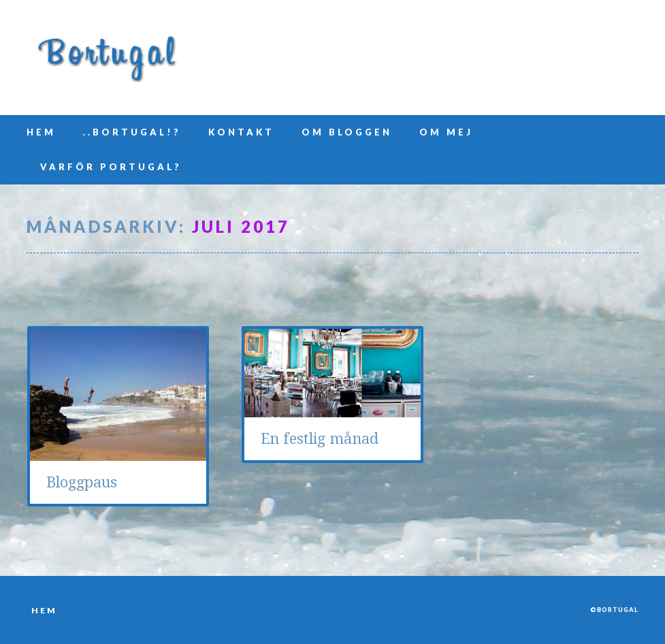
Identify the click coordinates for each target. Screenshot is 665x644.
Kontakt (241, 132)
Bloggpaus (82, 482)
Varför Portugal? (111, 167)
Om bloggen (347, 132)
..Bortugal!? (132, 132)
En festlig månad (320, 439)
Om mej (446, 132)
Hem (41, 132)
